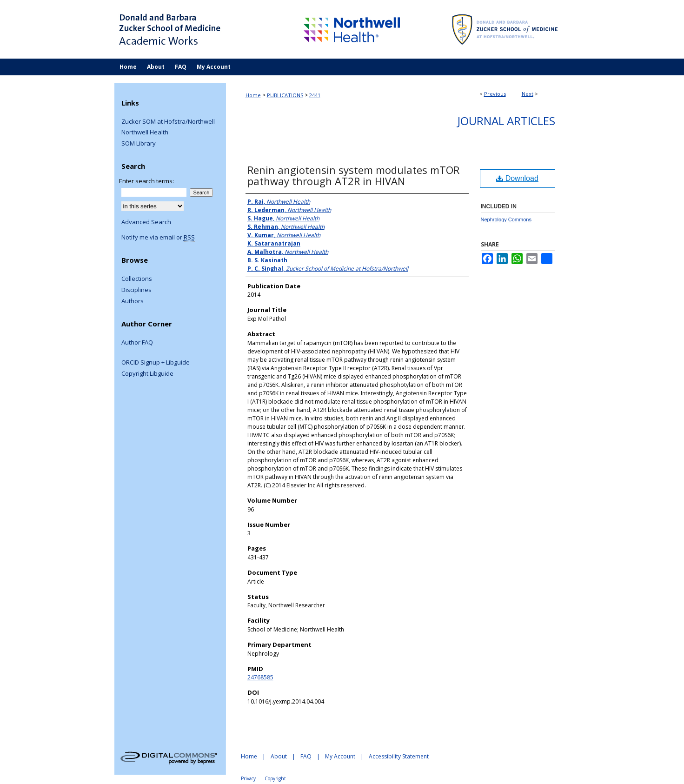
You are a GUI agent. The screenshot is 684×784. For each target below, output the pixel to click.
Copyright (275, 778)
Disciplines (136, 290)
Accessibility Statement (399, 756)
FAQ (306, 756)
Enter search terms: (146, 181)
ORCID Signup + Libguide (156, 363)
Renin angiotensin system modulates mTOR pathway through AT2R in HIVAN (353, 175)
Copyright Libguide (147, 374)
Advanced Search (146, 222)
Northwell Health (145, 133)
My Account (340, 756)
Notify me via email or (158, 238)
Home (253, 95)
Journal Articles (506, 121)
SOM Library (139, 144)
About (279, 756)
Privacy (248, 778)
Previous (495, 94)
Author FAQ (137, 343)
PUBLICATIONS (285, 95)
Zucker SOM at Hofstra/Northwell (168, 122)
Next (528, 94)
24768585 (260, 677)
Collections (137, 279)
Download (517, 178)
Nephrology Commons (506, 219)
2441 (315, 95)
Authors (133, 301)
